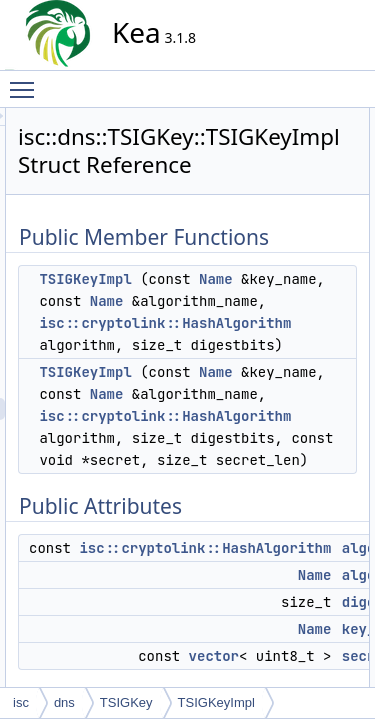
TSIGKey (126, 702)
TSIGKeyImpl (265, 307)
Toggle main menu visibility (27, 81)
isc (21, 702)
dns (64, 702)
